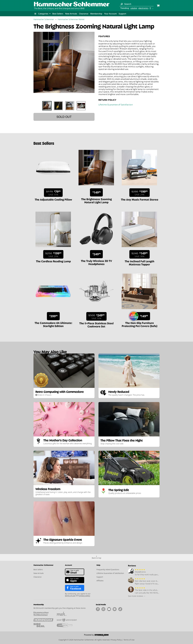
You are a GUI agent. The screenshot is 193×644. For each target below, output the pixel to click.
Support (122, 14)
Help (98, 565)
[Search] (122, 4)
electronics (143, 8)
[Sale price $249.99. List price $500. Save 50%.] (96, 316)
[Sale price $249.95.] (96, 254)
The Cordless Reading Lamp (53, 261)
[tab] (47, 106)
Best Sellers (58, 14)
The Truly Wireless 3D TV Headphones (96, 262)
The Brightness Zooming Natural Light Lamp (96, 200)
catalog (134, 8)
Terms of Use (129, 640)
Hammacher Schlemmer (44, 19)
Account (68, 565)
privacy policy (85, 596)
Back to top (96, 558)
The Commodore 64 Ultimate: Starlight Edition (53, 324)
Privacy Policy (116, 640)
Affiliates (100, 581)
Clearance (84, 14)
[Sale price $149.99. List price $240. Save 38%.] (140, 254)
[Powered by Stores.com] (96, 635)
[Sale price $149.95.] (96, 192)
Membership (96, 14)
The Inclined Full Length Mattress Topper (139, 263)
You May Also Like (50, 351)
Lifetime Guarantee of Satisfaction (116, 104)
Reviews (132, 565)
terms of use (70, 596)
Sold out (64, 117)
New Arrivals (71, 14)
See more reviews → (137, 596)
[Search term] (137, 4)
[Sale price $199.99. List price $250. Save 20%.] (53, 254)
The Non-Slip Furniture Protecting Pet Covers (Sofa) (140, 324)
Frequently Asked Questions (108, 569)
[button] (35, 14)
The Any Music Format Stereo (140, 199)
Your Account (110, 14)
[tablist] (64, 106)
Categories (44, 14)
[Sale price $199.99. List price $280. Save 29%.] (140, 193)
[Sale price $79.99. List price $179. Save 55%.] (53, 193)
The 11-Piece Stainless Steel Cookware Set (96, 325)
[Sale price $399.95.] (53, 316)
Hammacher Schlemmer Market (71, 19)
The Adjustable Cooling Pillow (53, 199)
